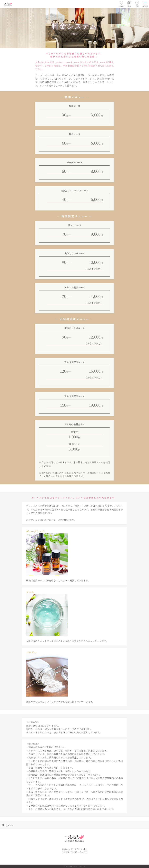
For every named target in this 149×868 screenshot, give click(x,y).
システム (9, 825)
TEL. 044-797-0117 (74, 849)
